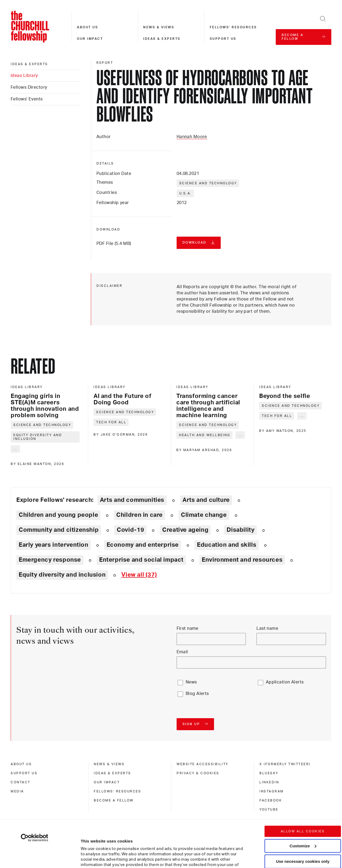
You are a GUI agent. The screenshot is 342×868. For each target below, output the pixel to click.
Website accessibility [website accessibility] (203, 764)
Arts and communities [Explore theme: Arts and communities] (132, 500)
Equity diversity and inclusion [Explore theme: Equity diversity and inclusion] (62, 575)
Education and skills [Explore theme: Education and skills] (227, 545)
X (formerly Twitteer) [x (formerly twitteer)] (285, 764)
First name (188, 628)
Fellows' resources (233, 27)
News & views (159, 27)
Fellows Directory (29, 87)
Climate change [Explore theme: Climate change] (204, 515)
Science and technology (208, 183)
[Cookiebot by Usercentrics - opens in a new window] (35, 791)
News (191, 682)
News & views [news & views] (109, 764)
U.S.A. (186, 193)
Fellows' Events (27, 99)
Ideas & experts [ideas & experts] (29, 64)
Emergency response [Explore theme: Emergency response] (50, 560)
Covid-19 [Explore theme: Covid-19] (130, 530)
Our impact (90, 39)
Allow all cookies (303, 784)
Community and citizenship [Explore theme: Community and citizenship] (59, 530)
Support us (223, 39)
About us (88, 27)
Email (182, 652)
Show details (88, 848)
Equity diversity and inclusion (38, 437)
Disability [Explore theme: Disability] (240, 530)
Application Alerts (285, 682)
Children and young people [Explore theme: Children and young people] (58, 515)
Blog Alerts (197, 694)
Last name (267, 628)
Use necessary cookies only (303, 814)
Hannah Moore (192, 137)
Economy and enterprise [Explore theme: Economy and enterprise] (143, 545)
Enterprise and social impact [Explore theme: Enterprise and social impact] (141, 560)
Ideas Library (24, 76)
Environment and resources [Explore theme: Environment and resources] (242, 560)
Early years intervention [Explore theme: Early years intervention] (54, 545)
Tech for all (111, 422)
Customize (303, 798)
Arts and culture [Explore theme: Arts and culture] (206, 500)
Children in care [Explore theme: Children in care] (139, 515)
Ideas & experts (162, 39)
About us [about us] (21, 764)
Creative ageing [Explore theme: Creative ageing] (185, 530)
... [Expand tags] (16, 449)
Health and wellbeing (205, 435)
